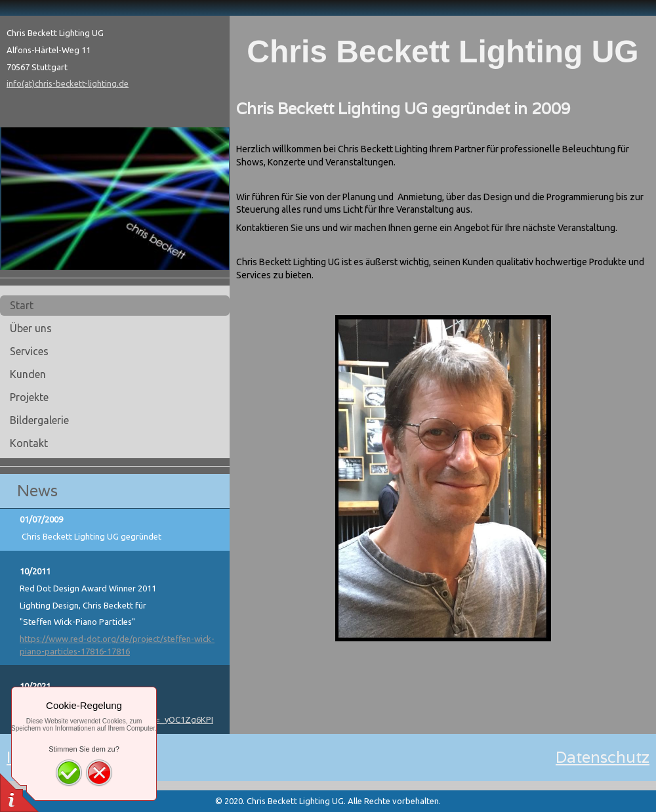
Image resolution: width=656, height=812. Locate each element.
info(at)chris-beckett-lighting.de (68, 83)
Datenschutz (603, 757)
